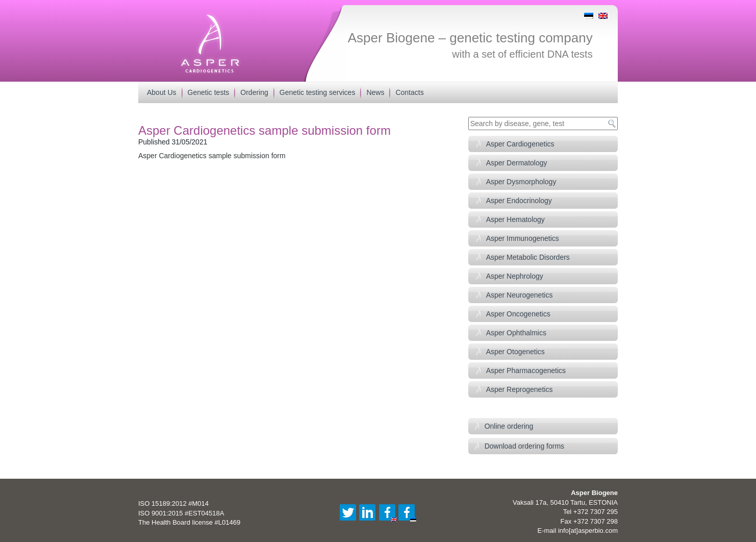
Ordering (254, 92)
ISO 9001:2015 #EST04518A (181, 513)
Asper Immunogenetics (523, 238)
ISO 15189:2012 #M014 (173, 503)
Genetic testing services (318, 92)
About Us (162, 92)
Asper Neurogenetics (520, 295)
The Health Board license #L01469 (189, 522)
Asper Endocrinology (519, 201)
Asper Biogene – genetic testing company (470, 38)
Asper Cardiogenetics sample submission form (212, 156)
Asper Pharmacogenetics (526, 371)
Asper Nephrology (515, 276)
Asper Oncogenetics (518, 314)
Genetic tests (209, 92)
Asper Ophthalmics (516, 333)
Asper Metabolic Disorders (528, 257)
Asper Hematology (515, 219)
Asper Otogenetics (515, 352)
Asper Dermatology (517, 163)
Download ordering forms (524, 446)
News (375, 92)
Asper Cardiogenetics (520, 144)
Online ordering (509, 426)
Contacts (409, 92)
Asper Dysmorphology (521, 182)
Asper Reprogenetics (520, 389)
